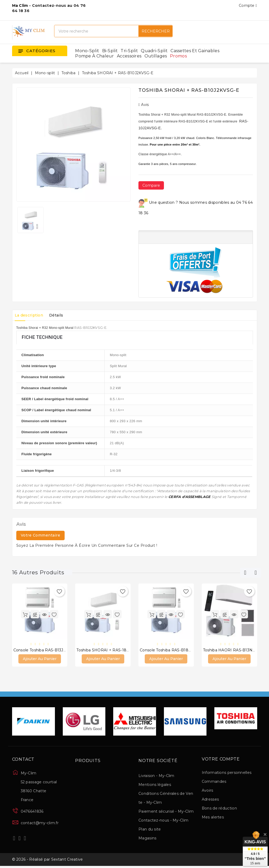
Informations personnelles (227, 773)
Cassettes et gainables (195, 51)
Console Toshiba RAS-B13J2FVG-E (46, 650)
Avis (144, 105)
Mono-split (87, 51)
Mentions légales (155, 785)
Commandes (214, 782)
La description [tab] (30, 315)
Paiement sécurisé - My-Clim (166, 812)
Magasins (147, 839)
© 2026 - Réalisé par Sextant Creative (48, 861)
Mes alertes (213, 818)
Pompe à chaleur (95, 56)
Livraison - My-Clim (156, 776)
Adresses (210, 800)
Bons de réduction (219, 809)
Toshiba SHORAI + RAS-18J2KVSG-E (111, 650)
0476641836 (32, 812)
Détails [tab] (61, 315)
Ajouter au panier (40, 659)
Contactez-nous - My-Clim (163, 821)
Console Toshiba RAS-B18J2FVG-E (172, 650)
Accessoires (129, 56)
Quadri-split (154, 51)
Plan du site (150, 830)
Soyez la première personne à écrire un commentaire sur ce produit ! (87, 545)
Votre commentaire (41, 535)
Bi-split (110, 51)
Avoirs (208, 791)
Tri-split (129, 51)
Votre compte (221, 760)
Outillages (156, 56)
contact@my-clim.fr (40, 824)
